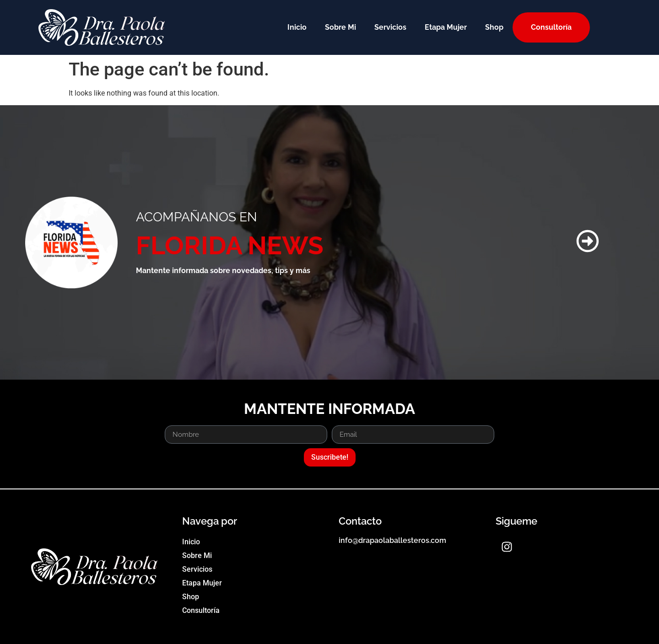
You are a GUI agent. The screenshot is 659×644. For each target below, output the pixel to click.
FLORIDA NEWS (230, 245)
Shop (494, 27)
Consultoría (551, 27)
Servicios (390, 27)
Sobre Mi (340, 27)
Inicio (297, 27)
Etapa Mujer (446, 27)
